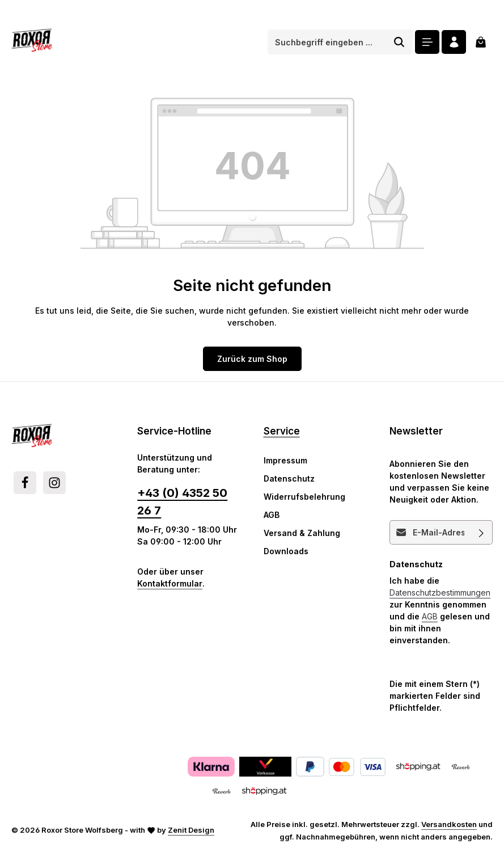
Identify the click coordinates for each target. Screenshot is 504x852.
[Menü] (427, 42)
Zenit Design (191, 830)
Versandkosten (449, 824)
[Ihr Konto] (454, 42)
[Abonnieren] (482, 532)
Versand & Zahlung (302, 533)
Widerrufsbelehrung (304, 497)
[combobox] (327, 42)
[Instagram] (54, 483)
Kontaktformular (170, 583)
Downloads (286, 551)
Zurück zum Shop (252, 359)
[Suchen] (399, 42)
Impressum (285, 460)
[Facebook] (25, 483)
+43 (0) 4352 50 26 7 (182, 501)
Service (282, 431)
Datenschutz (289, 478)
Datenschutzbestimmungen (440, 592)
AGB (272, 515)
